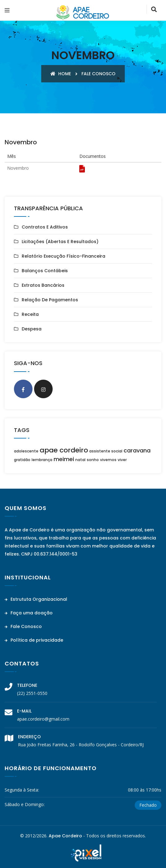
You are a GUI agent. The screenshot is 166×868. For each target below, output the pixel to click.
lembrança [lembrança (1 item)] (42, 460)
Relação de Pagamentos (50, 300)
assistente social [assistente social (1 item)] (106, 451)
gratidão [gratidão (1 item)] (22, 460)
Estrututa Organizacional (36, 599)
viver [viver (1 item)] (122, 460)
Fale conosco (98, 74)
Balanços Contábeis (45, 271)
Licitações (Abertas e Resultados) (60, 242)
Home (61, 74)
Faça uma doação (29, 613)
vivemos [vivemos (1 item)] (108, 460)
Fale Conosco (23, 626)
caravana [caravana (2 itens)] (137, 450)
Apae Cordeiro (65, 836)
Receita (30, 314)
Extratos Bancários (43, 285)
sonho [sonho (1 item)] (93, 460)
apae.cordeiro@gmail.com (43, 719)
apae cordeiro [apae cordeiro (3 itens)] (64, 450)
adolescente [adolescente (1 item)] (26, 451)
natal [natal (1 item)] (80, 460)
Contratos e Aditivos (45, 227)
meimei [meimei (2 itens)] (64, 459)
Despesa (32, 329)
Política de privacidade (34, 640)
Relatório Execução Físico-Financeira (63, 256)
